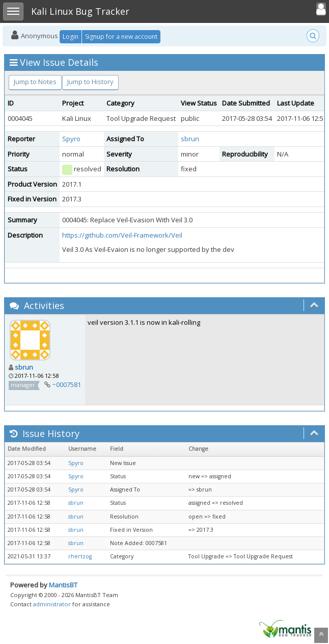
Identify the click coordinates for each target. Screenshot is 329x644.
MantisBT (63, 585)
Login (71, 36)
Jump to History (90, 82)
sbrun (190, 139)
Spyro (71, 139)
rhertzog (80, 556)
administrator (52, 604)
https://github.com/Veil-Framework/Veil (122, 235)
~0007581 (66, 384)
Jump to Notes (35, 82)
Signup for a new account (121, 36)
